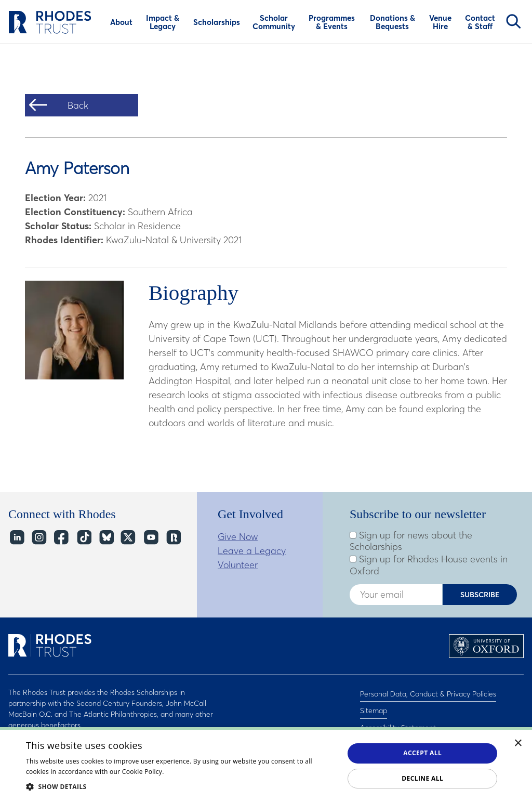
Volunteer (238, 565)
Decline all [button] (422, 778)
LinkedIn (16, 538)
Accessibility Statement (398, 719)
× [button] (518, 744)
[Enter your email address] (396, 595)
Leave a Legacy (252, 551)
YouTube (150, 538)
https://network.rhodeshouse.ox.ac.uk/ (173, 538)
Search (513, 21)
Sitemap (374, 706)
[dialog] (266, 765)
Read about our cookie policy (210, 772)
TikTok (83, 538)
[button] (180, 786)
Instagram (39, 538)
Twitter (128, 538)
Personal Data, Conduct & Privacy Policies (428, 692)
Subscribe (480, 595)
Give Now (238, 537)
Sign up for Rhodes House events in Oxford (429, 565)
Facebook (61, 538)
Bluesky (106, 538)
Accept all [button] (422, 753)
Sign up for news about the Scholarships (411, 541)
